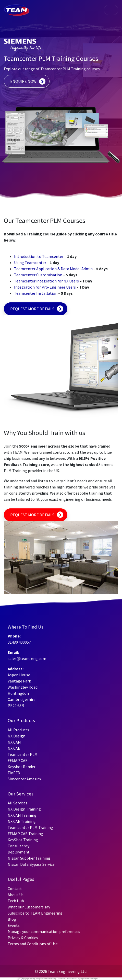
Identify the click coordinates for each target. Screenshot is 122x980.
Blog (12, 919)
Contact (15, 888)
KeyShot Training (23, 840)
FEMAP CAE (18, 760)
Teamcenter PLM (23, 754)
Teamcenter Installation (36, 293)
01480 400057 (19, 642)
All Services (17, 803)
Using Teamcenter (30, 263)
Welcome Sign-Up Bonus (79, 979)
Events (14, 925)
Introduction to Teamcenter (39, 256)
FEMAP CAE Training (25, 834)
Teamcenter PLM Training (30, 827)
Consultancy (19, 846)
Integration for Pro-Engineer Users (45, 287)
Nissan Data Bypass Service (31, 864)
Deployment (19, 852)
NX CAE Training (22, 821)
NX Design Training (24, 809)
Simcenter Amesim (24, 779)
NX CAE (14, 748)
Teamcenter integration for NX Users (46, 281)
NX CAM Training (22, 815)
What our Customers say (29, 907)
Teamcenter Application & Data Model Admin (53, 269)
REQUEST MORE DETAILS (32, 309)
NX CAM (14, 742)
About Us (16, 895)
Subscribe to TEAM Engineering (35, 913)
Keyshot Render (22, 767)
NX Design (16, 736)
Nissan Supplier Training (29, 858)
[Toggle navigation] (111, 10)
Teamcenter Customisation (38, 275)
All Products (18, 730)
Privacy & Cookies (23, 938)
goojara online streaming (48, 979)
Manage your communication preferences (44, 931)
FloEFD (14, 773)
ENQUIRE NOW (23, 81)
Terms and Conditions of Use (33, 944)
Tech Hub (16, 901)
